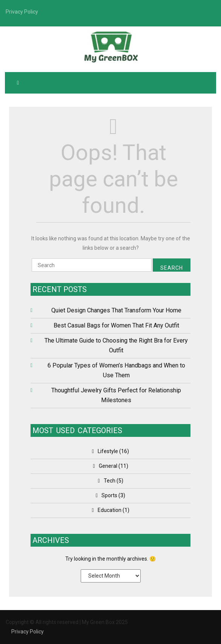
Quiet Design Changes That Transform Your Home (116, 310)
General (108, 466)
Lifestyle (108, 451)
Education (110, 510)
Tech (110, 481)
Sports (109, 495)
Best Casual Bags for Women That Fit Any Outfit (116, 325)
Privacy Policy (28, 632)
